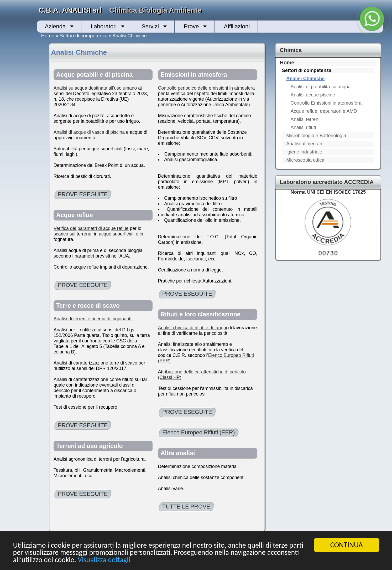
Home (48, 36)
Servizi (150, 26)
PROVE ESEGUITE (83, 194)
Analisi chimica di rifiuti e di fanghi (193, 328)
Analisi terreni (305, 119)
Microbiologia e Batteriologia (316, 136)
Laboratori (104, 26)
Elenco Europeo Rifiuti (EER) (198, 433)
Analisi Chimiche (305, 79)
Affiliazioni (237, 26)
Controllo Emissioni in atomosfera (326, 103)
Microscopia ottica (305, 160)
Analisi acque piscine (313, 95)
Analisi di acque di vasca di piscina (89, 132)
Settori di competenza (84, 36)
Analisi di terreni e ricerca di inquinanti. (93, 319)
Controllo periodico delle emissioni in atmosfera (207, 88)
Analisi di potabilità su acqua (321, 87)
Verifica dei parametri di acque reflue (91, 228)
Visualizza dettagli (104, 560)
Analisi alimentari (304, 144)
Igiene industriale (304, 152)
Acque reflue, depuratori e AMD (324, 111)
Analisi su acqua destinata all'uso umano (96, 88)
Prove (191, 26)
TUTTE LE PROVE (186, 507)
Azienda (55, 26)
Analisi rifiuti (303, 127)
